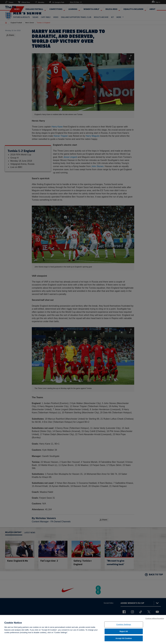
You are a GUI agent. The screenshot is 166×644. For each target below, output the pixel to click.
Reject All (124, 631)
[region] (83, 629)
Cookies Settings (124, 624)
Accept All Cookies (124, 638)
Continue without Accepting (155, 618)
